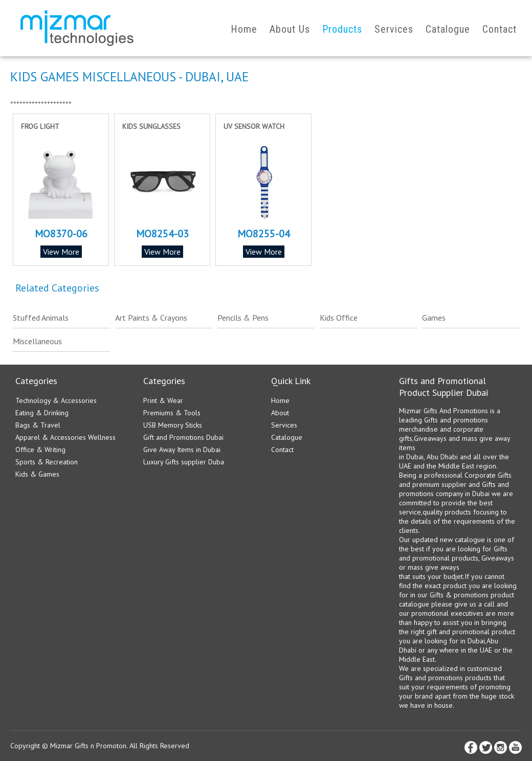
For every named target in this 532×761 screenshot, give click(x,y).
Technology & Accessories (56, 400)
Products (342, 29)
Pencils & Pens (243, 318)
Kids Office (339, 318)
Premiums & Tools (172, 413)
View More (61, 252)
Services (394, 29)
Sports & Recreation (47, 462)
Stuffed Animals (41, 318)
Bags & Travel (38, 425)
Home (244, 29)
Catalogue (448, 29)
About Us (290, 29)
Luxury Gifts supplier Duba (184, 462)
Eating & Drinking (42, 413)
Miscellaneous (37, 341)
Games (434, 318)
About (280, 413)
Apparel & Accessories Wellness (65, 437)
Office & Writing (40, 450)
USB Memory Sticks (173, 425)
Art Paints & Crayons (151, 318)
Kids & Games (37, 474)
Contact (500, 29)
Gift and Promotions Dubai (183, 437)
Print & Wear (163, 400)
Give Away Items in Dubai (182, 450)
